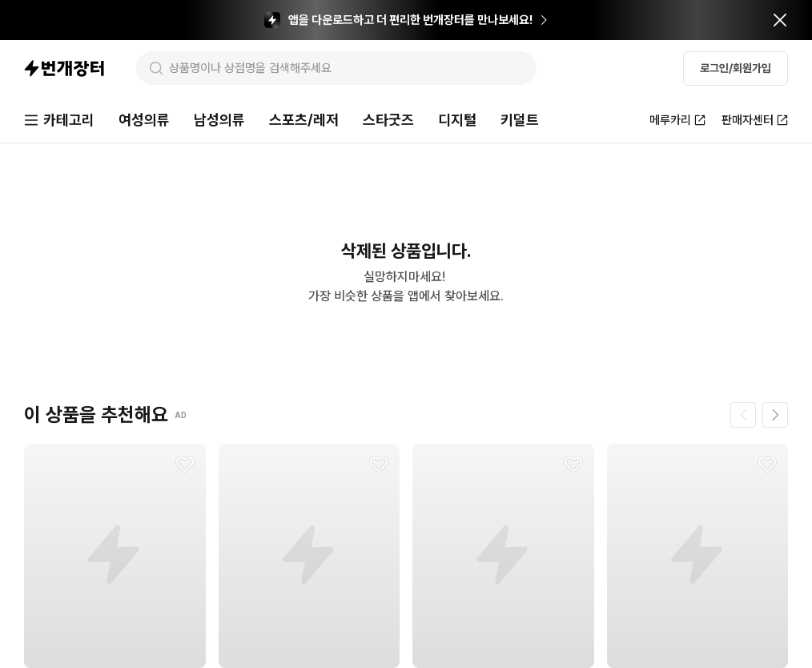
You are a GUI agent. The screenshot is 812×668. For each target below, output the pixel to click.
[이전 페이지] (743, 415)
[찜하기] (185, 465)
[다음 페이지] (775, 415)
